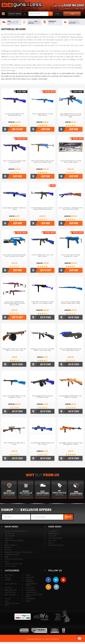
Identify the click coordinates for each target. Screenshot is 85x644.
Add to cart (17, 129)
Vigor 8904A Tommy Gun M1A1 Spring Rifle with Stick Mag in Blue (71, 115)
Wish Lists (52, 536)
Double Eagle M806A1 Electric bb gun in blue (42, 444)
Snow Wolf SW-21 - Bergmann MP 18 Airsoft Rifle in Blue (71, 209)
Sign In (51, 543)
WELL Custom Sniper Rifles (34, 596)
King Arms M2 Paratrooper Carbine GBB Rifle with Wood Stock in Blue (14, 303)
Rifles (28, 575)
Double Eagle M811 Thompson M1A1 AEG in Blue (42, 397)
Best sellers (10, 595)
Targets (8, 580)
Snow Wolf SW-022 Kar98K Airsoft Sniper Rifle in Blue (71, 303)
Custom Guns (10, 592)
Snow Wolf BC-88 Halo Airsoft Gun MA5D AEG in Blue (71, 350)
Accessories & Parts (32, 585)
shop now (45, 129)
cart (71, 14)
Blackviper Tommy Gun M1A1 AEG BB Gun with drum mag (14, 350)
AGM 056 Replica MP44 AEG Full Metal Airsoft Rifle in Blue (42, 209)
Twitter (56, 580)
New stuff (9, 575)
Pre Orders (30, 599)
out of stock (45, 317)
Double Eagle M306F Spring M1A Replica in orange (71, 397)
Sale (7, 601)
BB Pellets (30, 577)
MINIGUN (8, 599)
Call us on (69, 7)
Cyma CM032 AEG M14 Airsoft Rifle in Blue (42, 115)
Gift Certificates (55, 538)
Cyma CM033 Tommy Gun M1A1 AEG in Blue (42, 256)
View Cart (52, 541)
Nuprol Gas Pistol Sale (12, 604)
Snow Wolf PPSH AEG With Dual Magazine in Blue (14, 397)
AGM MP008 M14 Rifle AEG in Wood (14, 444)
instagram (56, 587)
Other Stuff (31, 590)
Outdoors (30, 588)
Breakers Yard (11, 590)
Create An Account (56, 545)
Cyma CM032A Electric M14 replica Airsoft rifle (14, 115)
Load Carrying (11, 584)
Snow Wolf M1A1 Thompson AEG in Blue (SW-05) (14, 162)
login (57, 14)
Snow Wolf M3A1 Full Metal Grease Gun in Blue (71, 256)
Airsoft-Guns (31, 592)
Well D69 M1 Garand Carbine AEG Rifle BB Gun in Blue (71, 444)
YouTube (63, 580)
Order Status (54, 534)
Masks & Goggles (29, 581)
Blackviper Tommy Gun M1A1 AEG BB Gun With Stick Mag (42, 350)
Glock (28, 601)
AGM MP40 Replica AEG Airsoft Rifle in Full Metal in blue (42, 162)
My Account (53, 531)
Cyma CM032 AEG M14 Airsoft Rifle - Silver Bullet (71, 162)
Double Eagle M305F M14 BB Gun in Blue (14, 209)
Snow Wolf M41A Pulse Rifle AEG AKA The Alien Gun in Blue (14, 256)
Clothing (8, 588)
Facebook (48, 580)
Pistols (8, 577)
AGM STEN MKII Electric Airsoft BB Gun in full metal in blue (42, 303)
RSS (48, 587)
